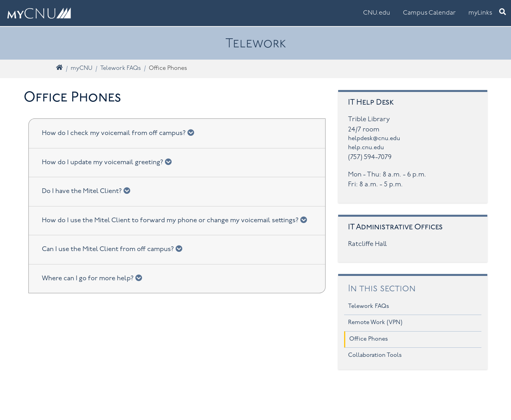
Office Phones (369, 339)
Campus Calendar (429, 13)
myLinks (480, 13)
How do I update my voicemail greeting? (109, 162)
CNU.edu (377, 13)
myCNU (81, 68)
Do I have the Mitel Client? (89, 191)
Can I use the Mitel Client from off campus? (115, 249)
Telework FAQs (121, 68)
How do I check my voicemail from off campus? (121, 133)
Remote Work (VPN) (375, 323)
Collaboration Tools (375, 355)
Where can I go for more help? (95, 278)
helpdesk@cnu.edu (374, 139)
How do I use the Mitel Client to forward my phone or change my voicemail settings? (177, 220)
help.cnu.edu (366, 148)
